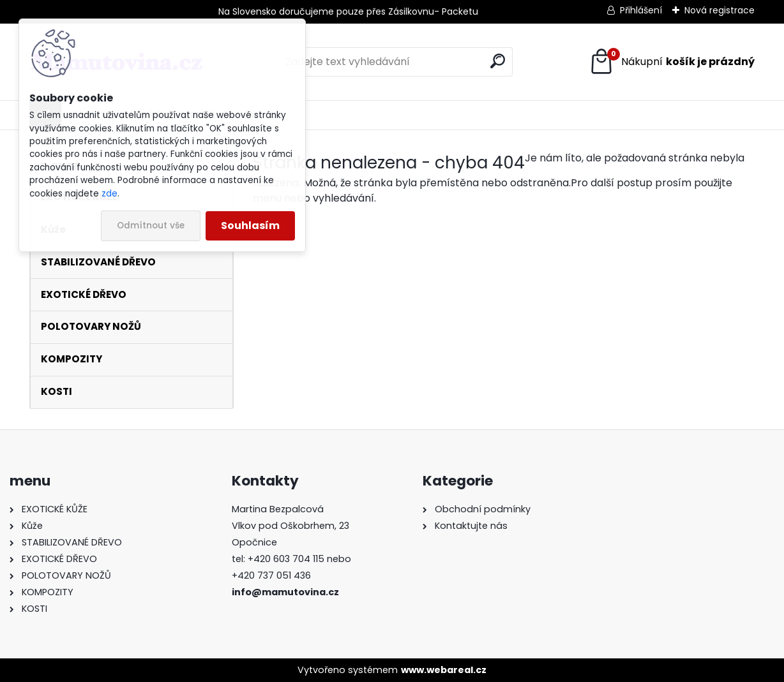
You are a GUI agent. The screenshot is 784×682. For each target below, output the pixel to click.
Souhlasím (250, 226)
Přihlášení (641, 10)
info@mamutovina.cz (285, 592)
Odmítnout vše (151, 226)
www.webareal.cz (444, 670)
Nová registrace (720, 10)
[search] (498, 61)
